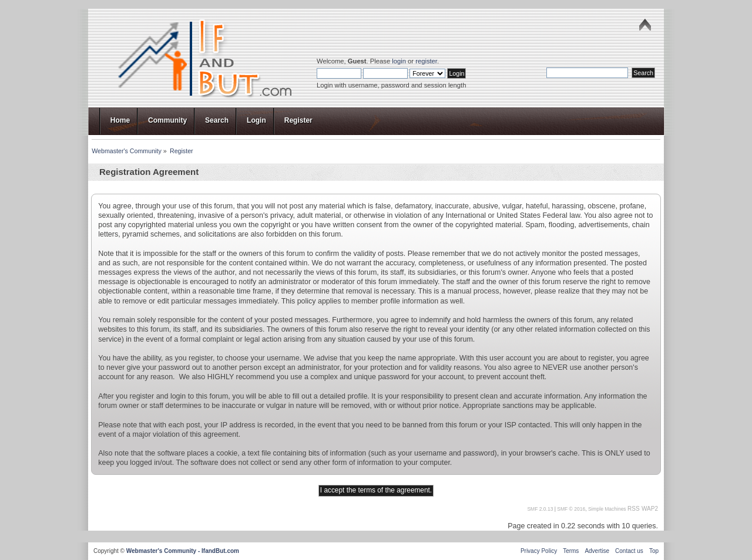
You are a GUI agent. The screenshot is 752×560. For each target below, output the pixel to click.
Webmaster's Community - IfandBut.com (183, 551)
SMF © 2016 (571, 509)
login (399, 61)
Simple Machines (607, 509)
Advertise (597, 551)
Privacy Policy (539, 551)
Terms (571, 551)
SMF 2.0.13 (540, 509)
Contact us (629, 551)
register (426, 61)
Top (654, 551)
